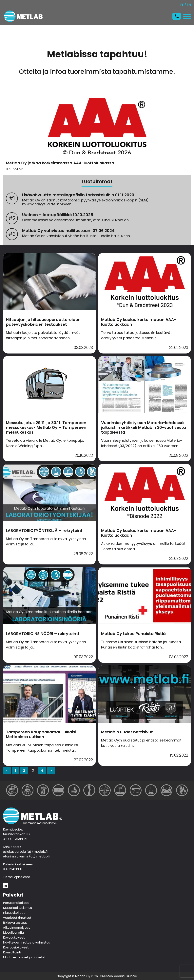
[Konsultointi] (166, 790)
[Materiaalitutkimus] (28, 790)
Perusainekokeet (16, 903)
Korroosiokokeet (16, 948)
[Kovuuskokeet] (120, 790)
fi (182, 5)
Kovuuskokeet (14, 938)
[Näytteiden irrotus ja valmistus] (136, 790)
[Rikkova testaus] (89, 790)
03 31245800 (13, 869)
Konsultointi (12, 953)
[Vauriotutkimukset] (58, 790)
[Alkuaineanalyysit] (105, 790)
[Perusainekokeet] (12, 790)
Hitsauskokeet (14, 913)
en (189, 5)
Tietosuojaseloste (17, 877)
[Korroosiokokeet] (151, 790)
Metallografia (13, 933)
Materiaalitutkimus (17, 908)
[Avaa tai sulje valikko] (186, 16)
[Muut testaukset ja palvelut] (182, 790)
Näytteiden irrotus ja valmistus (26, 943)
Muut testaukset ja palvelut (24, 957)
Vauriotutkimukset (17, 918)
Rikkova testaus (15, 923)
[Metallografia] (74, 790)
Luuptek (132, 976)
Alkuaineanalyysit (16, 928)
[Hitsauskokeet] (43, 790)
